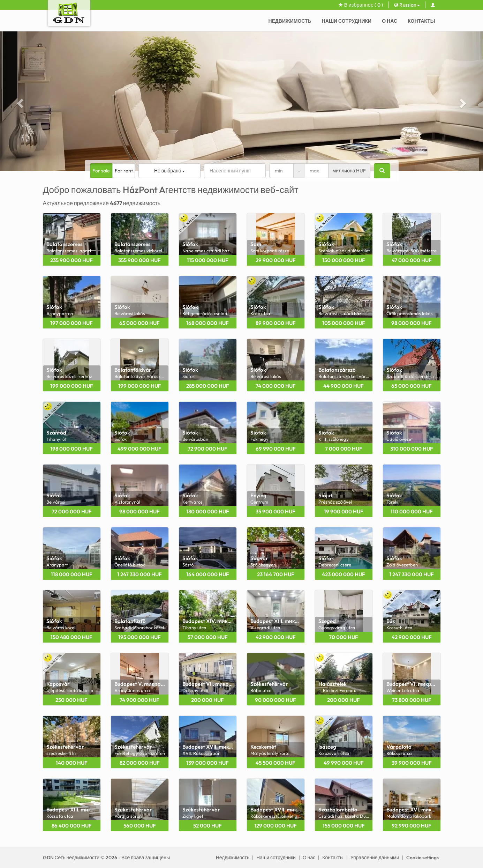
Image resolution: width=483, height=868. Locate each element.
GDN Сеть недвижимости (71, 858)
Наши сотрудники (347, 21)
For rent (124, 171)
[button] (19, 101)
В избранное (361, 5)
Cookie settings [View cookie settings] (422, 858)
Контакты (421, 21)
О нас (390, 21)
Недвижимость (290, 21)
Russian (407, 5)
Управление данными (375, 858)
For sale (101, 171)
